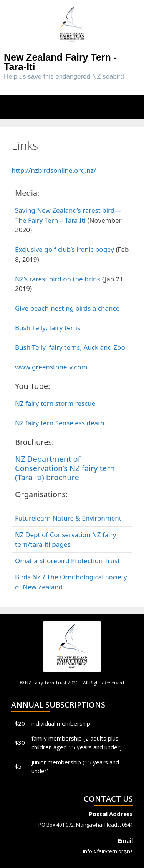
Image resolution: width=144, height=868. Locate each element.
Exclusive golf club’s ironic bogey (65, 249)
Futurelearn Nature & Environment (68, 518)
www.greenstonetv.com (51, 367)
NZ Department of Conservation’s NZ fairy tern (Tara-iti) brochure (65, 468)
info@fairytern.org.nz (108, 851)
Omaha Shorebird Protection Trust (67, 561)
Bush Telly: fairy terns (48, 328)
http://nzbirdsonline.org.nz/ (54, 170)
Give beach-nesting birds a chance (67, 308)
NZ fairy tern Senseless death (60, 423)
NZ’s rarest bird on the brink (58, 279)
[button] (72, 105)
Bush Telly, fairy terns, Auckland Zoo (70, 347)
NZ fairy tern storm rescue (55, 403)
